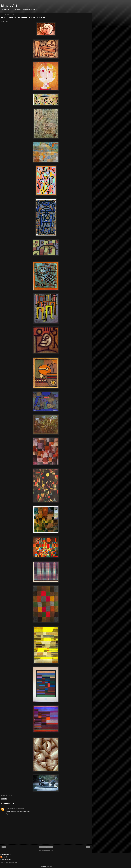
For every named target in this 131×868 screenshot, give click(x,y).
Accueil (46, 847)
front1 (8, 809)
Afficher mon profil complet (9, 862)
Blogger (49, 866)
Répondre (9, 814)
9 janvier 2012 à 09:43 (17, 809)
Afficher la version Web (46, 851)
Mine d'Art (9, 6)
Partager (4, 799)
